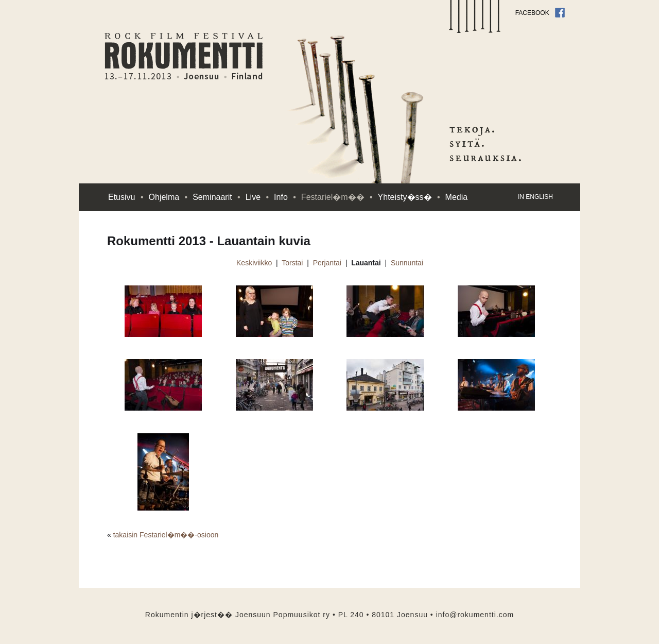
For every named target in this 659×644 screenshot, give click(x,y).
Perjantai (327, 263)
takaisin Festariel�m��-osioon (166, 535)
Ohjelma (168, 197)
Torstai (292, 263)
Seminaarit (216, 197)
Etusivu (126, 197)
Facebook (540, 13)
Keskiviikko (254, 263)
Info (285, 197)
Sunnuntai (407, 263)
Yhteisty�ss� (409, 197)
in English (535, 197)
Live (257, 197)
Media (457, 197)
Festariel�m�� (337, 197)
